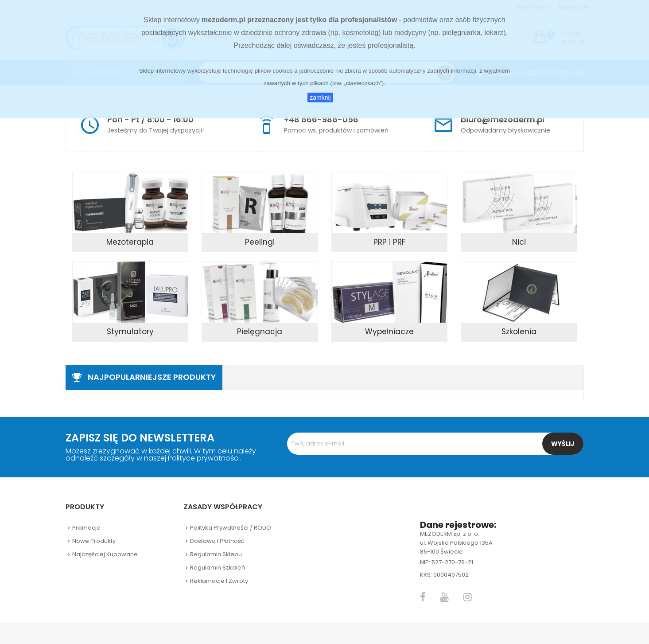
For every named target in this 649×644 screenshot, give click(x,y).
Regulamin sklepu (216, 554)
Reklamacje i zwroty (219, 581)
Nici (519, 242)
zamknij (320, 98)
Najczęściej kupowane (105, 554)
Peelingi (260, 242)
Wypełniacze (389, 332)
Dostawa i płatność (217, 541)
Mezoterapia (130, 242)
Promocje (86, 528)
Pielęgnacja (260, 332)
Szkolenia (519, 332)
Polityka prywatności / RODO (231, 528)
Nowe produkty (94, 541)
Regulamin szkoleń (218, 568)
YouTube (445, 597)
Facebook (423, 597)
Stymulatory (130, 332)
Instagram (468, 597)
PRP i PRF (389, 242)
